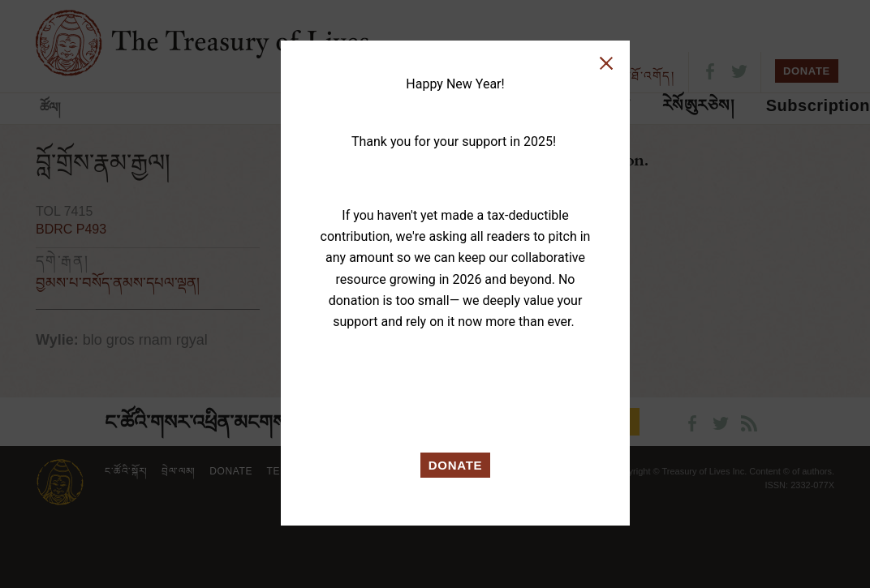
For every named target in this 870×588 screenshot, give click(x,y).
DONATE (456, 465)
